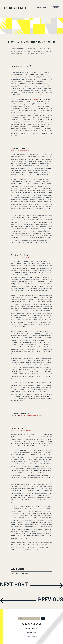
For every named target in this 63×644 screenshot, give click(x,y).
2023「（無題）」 (16, 573)
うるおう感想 (25, 573)
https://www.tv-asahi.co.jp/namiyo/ (21, 430)
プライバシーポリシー (32, 636)
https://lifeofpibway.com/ (18, 68)
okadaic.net (17, 8)
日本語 (29, 633)
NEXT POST (16, 585)
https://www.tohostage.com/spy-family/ (22, 257)
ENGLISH (56, 8)
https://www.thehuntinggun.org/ (20, 150)
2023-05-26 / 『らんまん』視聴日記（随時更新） (30, 416)
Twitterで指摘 (35, 99)
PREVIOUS (49, 600)
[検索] (43, 619)
